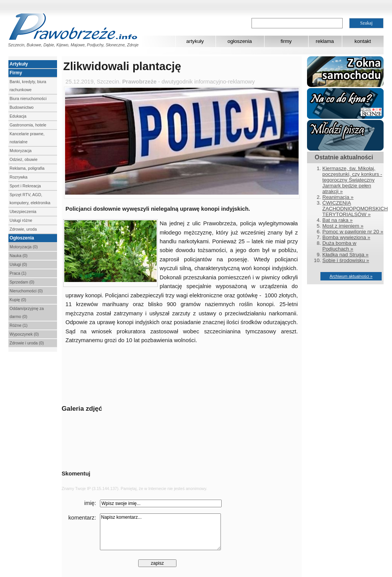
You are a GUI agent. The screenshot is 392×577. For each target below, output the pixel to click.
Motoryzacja (20, 151)
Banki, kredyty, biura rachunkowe (28, 86)
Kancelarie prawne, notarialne (27, 138)
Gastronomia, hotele (28, 125)
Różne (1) (19, 325)
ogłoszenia (240, 41)
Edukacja (18, 116)
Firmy (16, 73)
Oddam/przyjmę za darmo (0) (27, 312)
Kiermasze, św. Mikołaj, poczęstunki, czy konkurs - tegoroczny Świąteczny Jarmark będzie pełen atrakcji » (352, 180)
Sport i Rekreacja (25, 186)
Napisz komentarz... (160, 532)
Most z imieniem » (343, 226)
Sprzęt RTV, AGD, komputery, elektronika (30, 199)
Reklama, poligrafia (27, 168)
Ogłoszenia (22, 238)
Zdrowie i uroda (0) (27, 343)
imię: (90, 503)
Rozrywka (19, 177)
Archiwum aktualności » (351, 276)
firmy (286, 41)
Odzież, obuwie (24, 159)
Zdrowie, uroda (23, 229)
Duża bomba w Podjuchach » (339, 246)
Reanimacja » (338, 197)
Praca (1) (18, 273)
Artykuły (19, 64)
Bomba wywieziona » (346, 237)
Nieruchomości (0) (26, 291)
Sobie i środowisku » (346, 260)
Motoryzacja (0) (24, 247)
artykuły (195, 41)
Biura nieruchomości (28, 98)
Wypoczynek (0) (24, 334)
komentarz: (82, 518)
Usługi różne (21, 220)
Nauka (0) (19, 256)
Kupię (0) (18, 300)
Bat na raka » (337, 220)
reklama (325, 41)
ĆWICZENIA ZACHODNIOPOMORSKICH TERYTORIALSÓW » (355, 209)
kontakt (363, 41)
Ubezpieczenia (23, 211)
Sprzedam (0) (22, 282)
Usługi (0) (18, 264)
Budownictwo (22, 107)
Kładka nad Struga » (345, 255)
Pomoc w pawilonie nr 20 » (353, 232)
